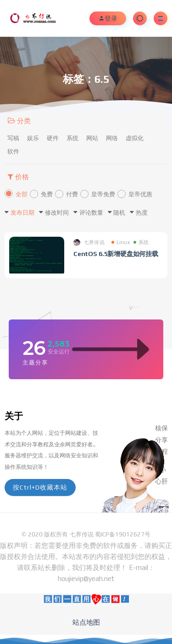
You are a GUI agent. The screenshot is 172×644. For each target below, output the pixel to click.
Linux (121, 242)
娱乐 (33, 138)
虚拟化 (135, 138)
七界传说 (89, 242)
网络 (112, 138)
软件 (13, 151)
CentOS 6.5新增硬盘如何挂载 (116, 254)
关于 (14, 416)
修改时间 (57, 213)
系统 (72, 138)
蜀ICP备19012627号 (123, 534)
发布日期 (22, 213)
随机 (119, 213)
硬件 (53, 138)
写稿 (13, 138)
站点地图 (86, 622)
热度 (142, 213)
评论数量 (91, 213)
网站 (92, 138)
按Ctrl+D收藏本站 (40, 487)
